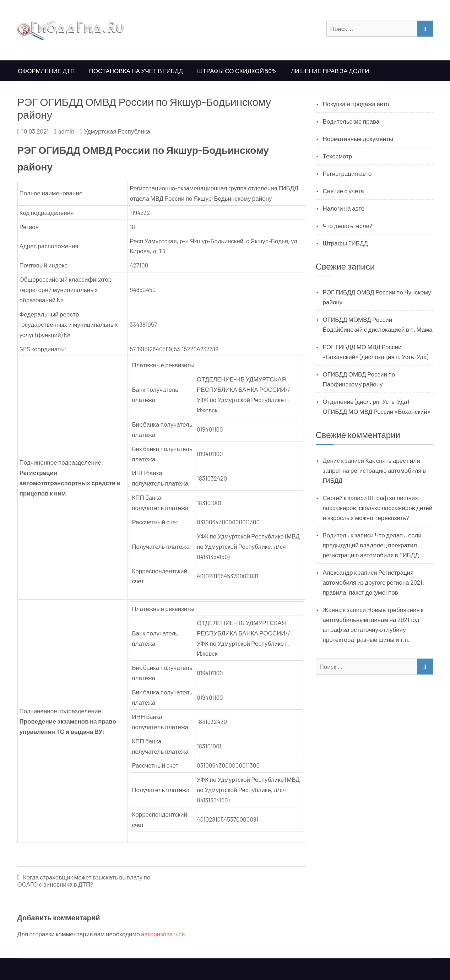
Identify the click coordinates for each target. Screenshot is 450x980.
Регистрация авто (347, 173)
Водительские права (351, 121)
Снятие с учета (343, 191)
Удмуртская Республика (117, 131)
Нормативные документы (358, 139)
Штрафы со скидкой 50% (237, 71)
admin (66, 131)
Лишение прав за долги (330, 71)
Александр (338, 572)
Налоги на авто (344, 208)
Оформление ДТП (46, 71)
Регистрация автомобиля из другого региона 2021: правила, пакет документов (374, 582)
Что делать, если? (348, 226)
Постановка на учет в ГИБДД (136, 71)
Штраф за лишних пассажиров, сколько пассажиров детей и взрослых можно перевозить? (378, 508)
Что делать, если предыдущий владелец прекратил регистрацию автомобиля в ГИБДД (372, 545)
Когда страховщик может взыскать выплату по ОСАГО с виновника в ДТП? (84, 881)
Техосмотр (338, 156)
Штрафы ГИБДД (346, 243)
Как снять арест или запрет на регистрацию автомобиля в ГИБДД (375, 470)
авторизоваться (163, 934)
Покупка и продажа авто (356, 104)
